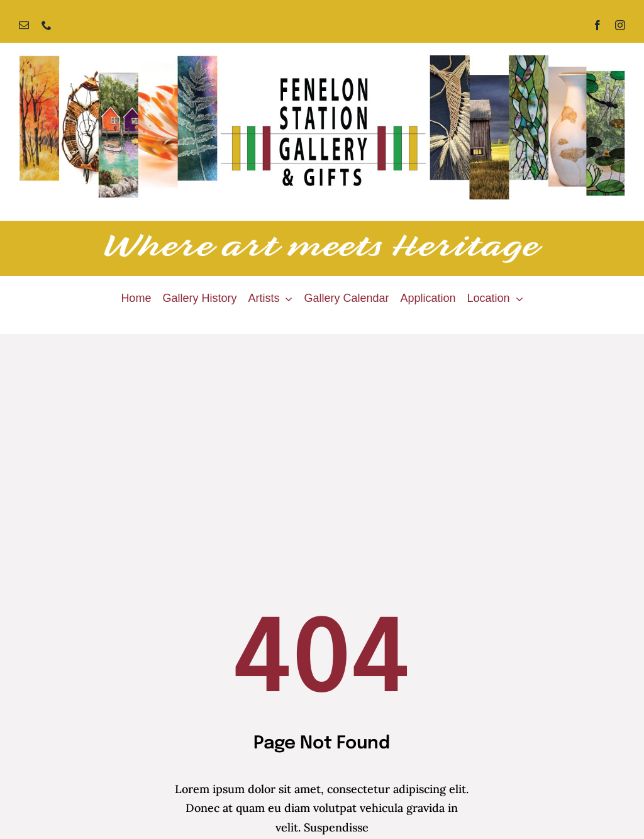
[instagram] (620, 25)
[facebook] (597, 25)
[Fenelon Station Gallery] (322, 61)
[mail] (24, 25)
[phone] (47, 25)
